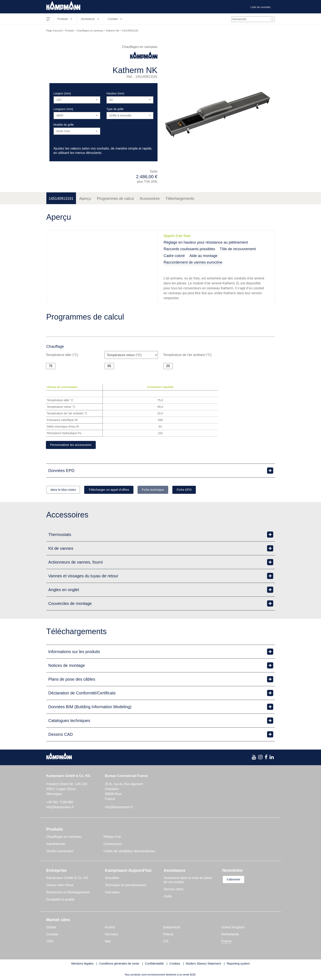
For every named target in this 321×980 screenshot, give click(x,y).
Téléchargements (180, 199)
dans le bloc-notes (65, 490)
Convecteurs (113, 845)
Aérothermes (56, 845)
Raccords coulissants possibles (189, 249)
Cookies (175, 964)
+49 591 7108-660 (60, 803)
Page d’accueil (54, 31)
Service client (173, 890)
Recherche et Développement (68, 893)
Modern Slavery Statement (203, 964)
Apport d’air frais (177, 236)
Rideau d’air (112, 837)
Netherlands (230, 935)
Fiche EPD (198, 490)
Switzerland (172, 928)
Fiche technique (163, 490)
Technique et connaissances (126, 886)
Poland (168, 935)
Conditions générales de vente (119, 964)
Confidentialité (154, 964)
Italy (108, 942)
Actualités (112, 878)
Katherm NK (113, 31)
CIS (166, 942)
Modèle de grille (64, 125)
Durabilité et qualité (60, 900)
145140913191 (61, 199)
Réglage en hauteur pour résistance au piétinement (206, 242)
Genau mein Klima (60, 886)
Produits (69, 31)
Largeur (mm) (62, 93)
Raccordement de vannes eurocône (193, 262)
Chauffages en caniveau (90, 31)
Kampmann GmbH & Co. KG (67, 878)
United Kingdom (233, 928)
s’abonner (235, 880)
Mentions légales (82, 964)
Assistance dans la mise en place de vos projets (188, 881)
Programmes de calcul (115, 199)
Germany (112, 935)
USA (50, 942)
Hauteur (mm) (115, 93)
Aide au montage (203, 256)
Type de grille (115, 109)
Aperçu (85, 199)
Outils (168, 897)
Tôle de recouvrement (238, 249)
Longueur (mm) (63, 109)
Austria (110, 928)
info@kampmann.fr (60, 808)
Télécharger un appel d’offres (115, 490)
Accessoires (150, 199)
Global (51, 928)
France (226, 942)
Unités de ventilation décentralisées (130, 852)
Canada (52, 935)
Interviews (112, 893)
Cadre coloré (174, 256)
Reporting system (238, 964)
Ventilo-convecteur (60, 852)
